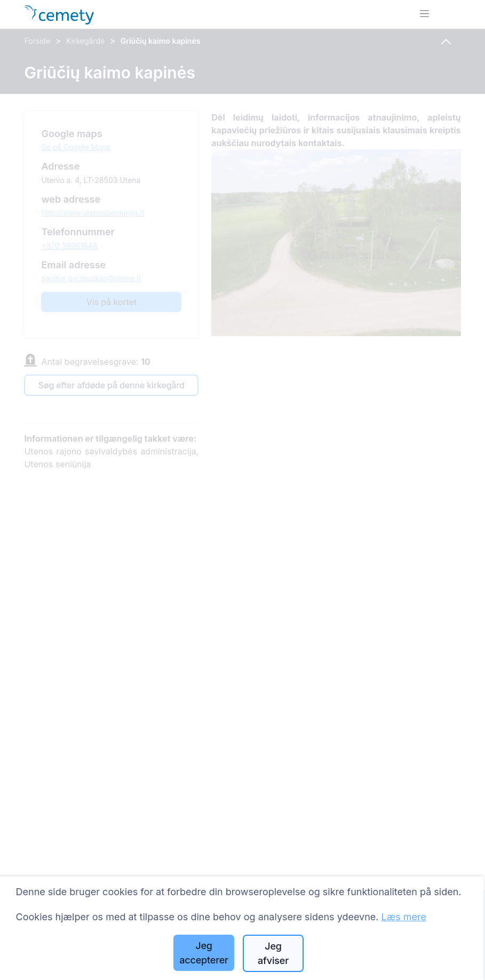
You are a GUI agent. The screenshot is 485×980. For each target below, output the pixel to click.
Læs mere (404, 917)
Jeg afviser (273, 953)
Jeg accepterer (204, 953)
